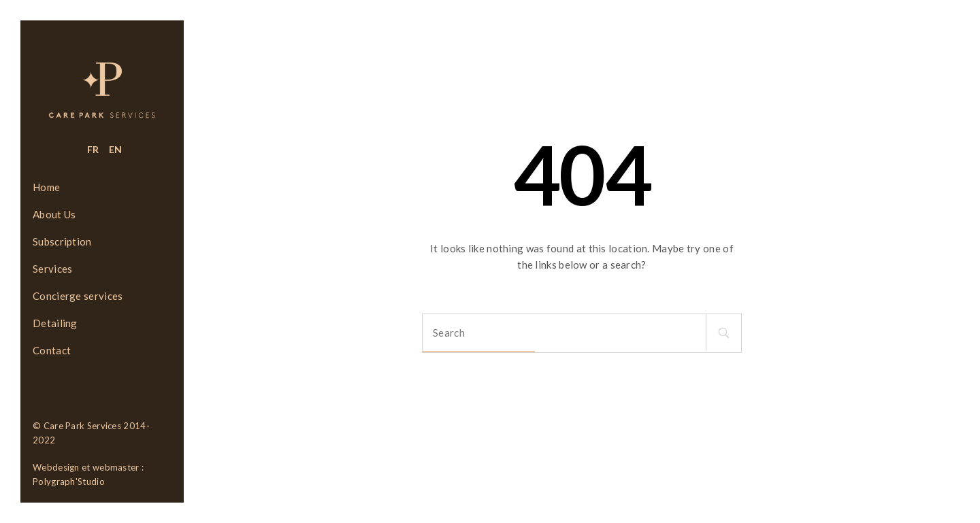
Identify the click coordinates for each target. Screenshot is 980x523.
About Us (54, 214)
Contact (52, 350)
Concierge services (78, 296)
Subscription (62, 241)
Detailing (55, 323)
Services (52, 269)
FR (93, 149)
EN (116, 149)
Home (46, 187)
